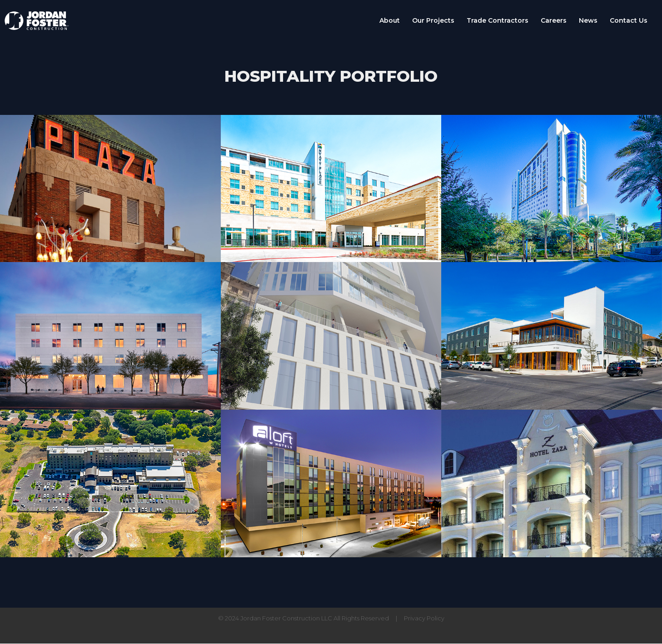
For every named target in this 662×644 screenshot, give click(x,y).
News (588, 21)
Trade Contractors (498, 21)
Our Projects (433, 21)
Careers (554, 21)
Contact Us (629, 21)
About (390, 21)
